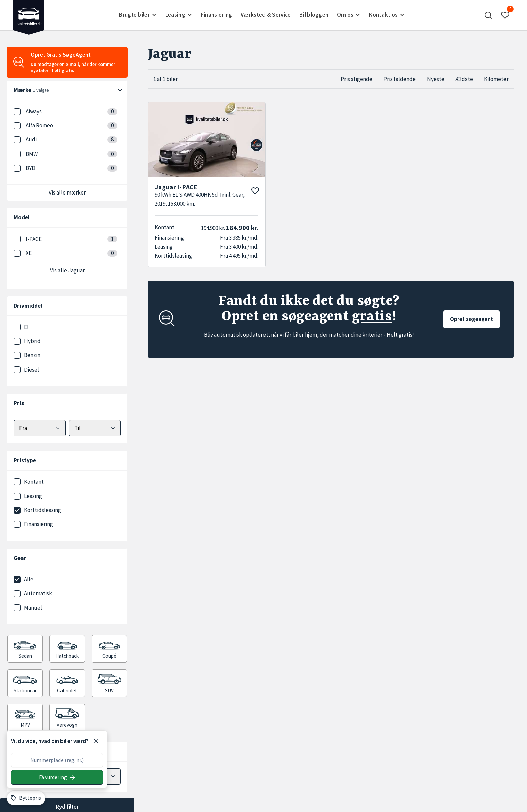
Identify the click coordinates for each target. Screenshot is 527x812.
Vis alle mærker (67, 193)
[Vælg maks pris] (95, 428)
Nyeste (436, 79)
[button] (488, 15)
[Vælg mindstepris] (40, 428)
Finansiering (217, 15)
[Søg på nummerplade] (57, 777)
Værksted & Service (266, 15)
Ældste (464, 79)
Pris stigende (357, 79)
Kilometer (496, 79)
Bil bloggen (314, 15)
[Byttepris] (26, 798)
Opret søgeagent (472, 319)
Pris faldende (400, 79)
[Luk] (96, 741)
